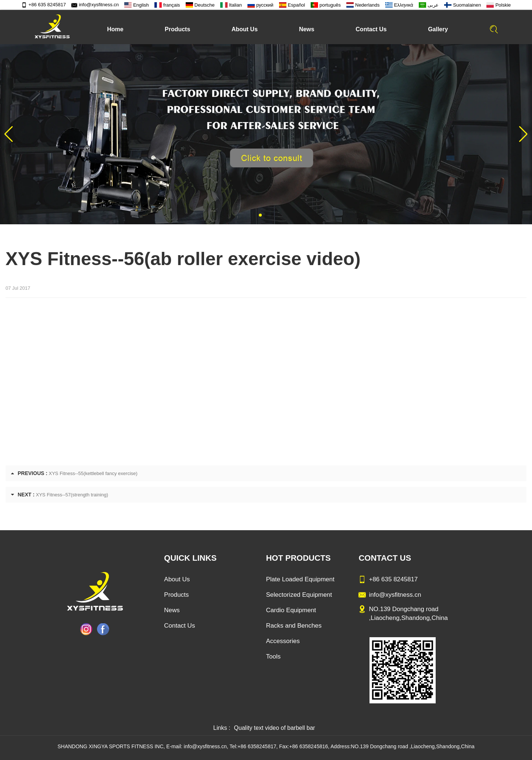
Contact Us (371, 29)
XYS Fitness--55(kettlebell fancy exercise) (93, 473)
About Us (245, 29)
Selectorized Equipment (299, 595)
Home (115, 29)
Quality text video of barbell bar (274, 728)
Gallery (438, 29)
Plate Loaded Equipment (300, 579)
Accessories (283, 641)
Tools (273, 656)
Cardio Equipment (291, 610)
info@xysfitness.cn (95, 5)
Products (177, 29)
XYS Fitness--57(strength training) (72, 495)
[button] (260, 215)
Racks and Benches (294, 626)
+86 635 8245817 (44, 5)
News (307, 29)
